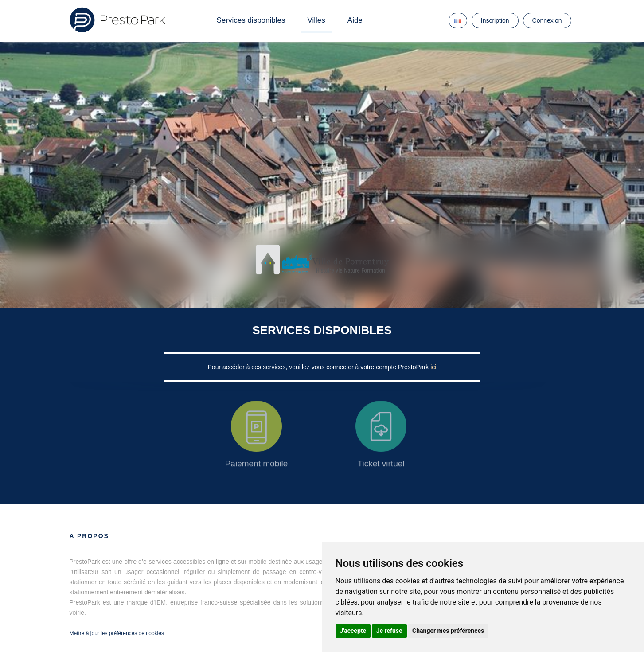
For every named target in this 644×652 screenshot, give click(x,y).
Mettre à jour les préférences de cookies (117, 633)
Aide (355, 20)
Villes (316, 20)
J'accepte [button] (353, 631)
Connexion (547, 20)
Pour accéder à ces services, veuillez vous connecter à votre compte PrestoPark (319, 367)
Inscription (495, 20)
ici (433, 367)
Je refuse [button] (389, 631)
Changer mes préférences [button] (448, 631)
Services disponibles (251, 20)
